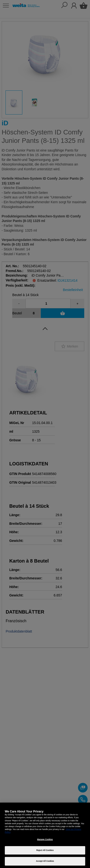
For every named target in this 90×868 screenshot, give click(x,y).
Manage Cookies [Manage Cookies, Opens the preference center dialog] (45, 839)
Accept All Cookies (45, 861)
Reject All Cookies (45, 850)
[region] (45, 835)
